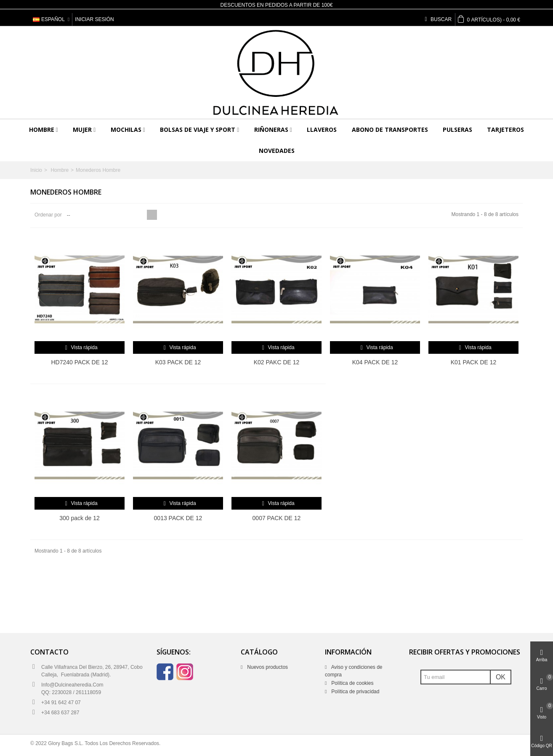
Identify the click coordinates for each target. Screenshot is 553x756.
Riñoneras (271, 130)
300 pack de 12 (80, 518)
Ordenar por (48, 215)
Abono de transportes (390, 130)
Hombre (42, 130)
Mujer (82, 130)
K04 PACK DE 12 (375, 362)
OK (501, 677)
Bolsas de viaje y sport (198, 130)
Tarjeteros (505, 130)
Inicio (36, 170)
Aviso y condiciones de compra (354, 671)
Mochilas (126, 130)
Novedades (277, 151)
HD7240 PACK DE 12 (80, 362)
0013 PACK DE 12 (178, 518)
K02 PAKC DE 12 (277, 362)
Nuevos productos (267, 667)
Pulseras (457, 130)
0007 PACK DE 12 (277, 518)
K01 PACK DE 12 (474, 362)
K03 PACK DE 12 (178, 362)
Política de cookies (352, 683)
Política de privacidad (355, 692)
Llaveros (322, 130)
